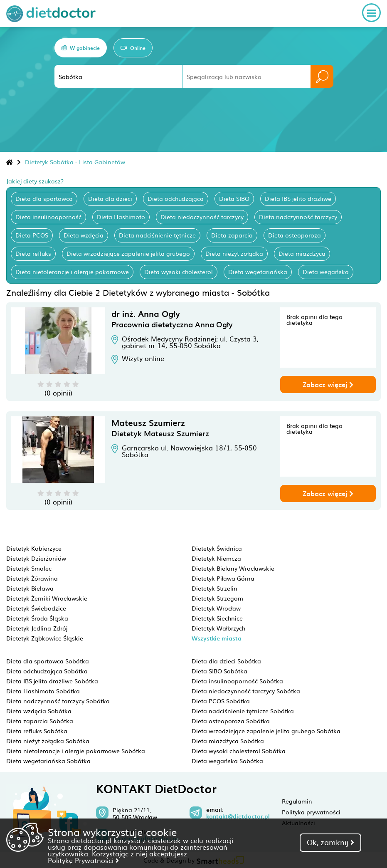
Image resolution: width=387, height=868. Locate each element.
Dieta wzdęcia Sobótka (39, 711)
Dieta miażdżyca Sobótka (228, 741)
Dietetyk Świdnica (217, 548)
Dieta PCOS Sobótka (221, 701)
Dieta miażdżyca (302, 253)
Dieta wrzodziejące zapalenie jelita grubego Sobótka (266, 731)
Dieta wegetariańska (258, 272)
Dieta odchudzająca (176, 198)
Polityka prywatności (311, 812)
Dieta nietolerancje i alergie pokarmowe (72, 272)
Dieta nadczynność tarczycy (298, 217)
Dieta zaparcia (232, 235)
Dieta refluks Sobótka (37, 731)
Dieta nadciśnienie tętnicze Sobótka (243, 711)
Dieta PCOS (32, 235)
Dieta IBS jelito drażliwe (298, 198)
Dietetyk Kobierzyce (34, 548)
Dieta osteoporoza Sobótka (231, 721)
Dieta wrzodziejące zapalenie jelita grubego (128, 253)
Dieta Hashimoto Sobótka (43, 691)
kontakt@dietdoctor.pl (238, 816)
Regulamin (297, 801)
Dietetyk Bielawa (30, 588)
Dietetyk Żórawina (32, 578)
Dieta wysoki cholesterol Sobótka (239, 751)
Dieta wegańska (326, 272)
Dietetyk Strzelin (214, 588)
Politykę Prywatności (83, 860)
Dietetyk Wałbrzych (218, 628)
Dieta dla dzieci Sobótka (226, 661)
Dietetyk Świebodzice (36, 608)
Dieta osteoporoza (295, 235)
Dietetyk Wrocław (216, 608)
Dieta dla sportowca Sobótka (48, 661)
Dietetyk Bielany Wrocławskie (233, 568)
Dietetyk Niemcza (216, 558)
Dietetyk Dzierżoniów (36, 558)
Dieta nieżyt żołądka (234, 253)
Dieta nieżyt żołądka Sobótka (48, 741)
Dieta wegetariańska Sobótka (48, 761)
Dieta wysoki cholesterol (179, 272)
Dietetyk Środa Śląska (37, 618)
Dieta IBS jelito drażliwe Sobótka (52, 681)
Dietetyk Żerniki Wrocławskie (47, 598)
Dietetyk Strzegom (217, 598)
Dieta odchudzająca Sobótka (47, 671)
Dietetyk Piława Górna (223, 578)
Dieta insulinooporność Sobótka (237, 681)
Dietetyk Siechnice (217, 618)
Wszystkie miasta (217, 638)
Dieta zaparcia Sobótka (40, 721)
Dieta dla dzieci (110, 198)
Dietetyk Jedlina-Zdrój (37, 628)
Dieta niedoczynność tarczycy (202, 217)
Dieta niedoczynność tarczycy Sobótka (246, 691)
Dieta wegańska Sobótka (227, 761)
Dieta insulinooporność (48, 217)
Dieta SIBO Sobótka (219, 671)
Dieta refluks (33, 253)
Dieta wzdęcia (84, 235)
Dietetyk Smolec (29, 568)
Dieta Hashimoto (121, 217)
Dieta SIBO (234, 198)
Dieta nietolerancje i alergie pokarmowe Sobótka (76, 751)
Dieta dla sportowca (44, 198)
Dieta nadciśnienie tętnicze (157, 235)
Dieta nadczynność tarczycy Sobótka (58, 701)
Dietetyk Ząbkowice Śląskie (45, 638)
